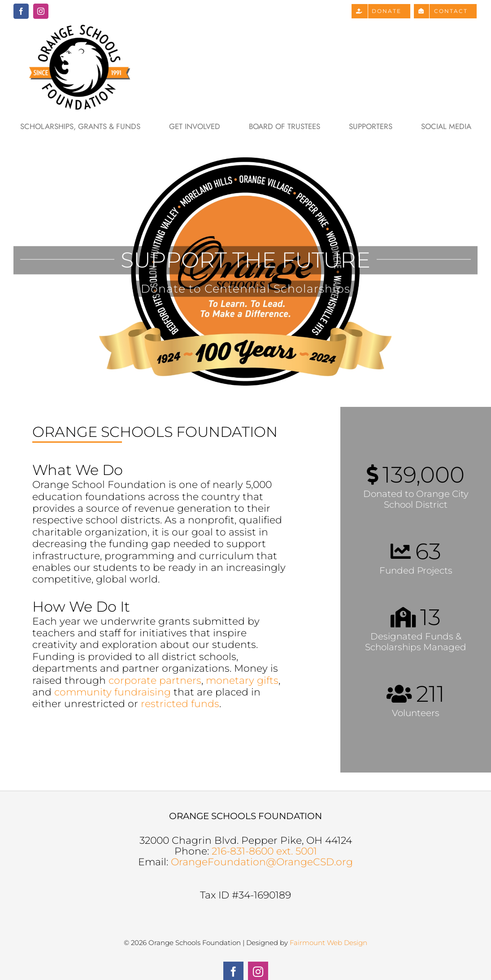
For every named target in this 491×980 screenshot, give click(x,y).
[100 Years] (245, 272)
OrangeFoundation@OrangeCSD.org (262, 862)
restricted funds (180, 704)
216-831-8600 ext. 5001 (264, 851)
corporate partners (155, 680)
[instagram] (41, 11)
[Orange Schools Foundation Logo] (81, 27)
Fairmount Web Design (328, 943)
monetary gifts (242, 680)
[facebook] (21, 11)
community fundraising (113, 692)
